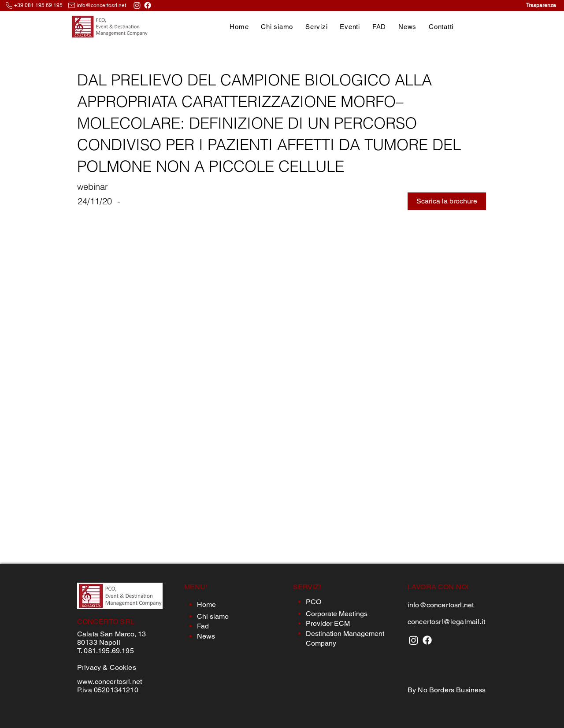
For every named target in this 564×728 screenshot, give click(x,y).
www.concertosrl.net (109, 682)
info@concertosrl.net (101, 5)
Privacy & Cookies (107, 667)
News (206, 636)
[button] (316, 27)
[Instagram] (137, 5)
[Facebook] (148, 5)
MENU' (196, 587)
